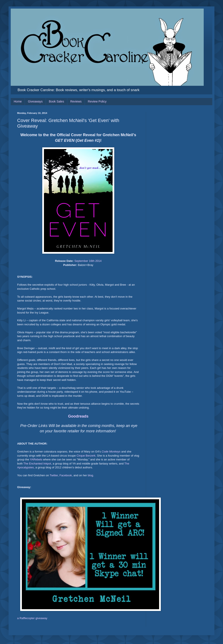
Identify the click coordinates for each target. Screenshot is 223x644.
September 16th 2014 (88, 261)
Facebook (66, 475)
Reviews (76, 101)
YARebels (36, 459)
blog (90, 475)
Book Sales (57, 101)
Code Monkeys (111, 452)
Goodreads (78, 416)
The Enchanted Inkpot (37, 464)
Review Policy (97, 101)
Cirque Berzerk (86, 456)
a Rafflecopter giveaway (32, 618)
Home (18, 101)
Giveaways (35, 101)
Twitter (54, 475)
